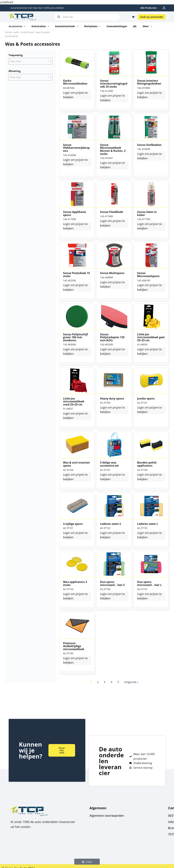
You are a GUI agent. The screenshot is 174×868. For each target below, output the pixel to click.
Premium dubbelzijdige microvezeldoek (74, 646)
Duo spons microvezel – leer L (149, 584)
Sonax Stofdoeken (149, 145)
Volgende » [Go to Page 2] (131, 682)
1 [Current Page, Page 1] (91, 682)
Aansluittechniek (67, 26)
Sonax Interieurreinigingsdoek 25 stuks (114, 84)
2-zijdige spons (73, 524)
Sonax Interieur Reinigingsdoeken (149, 82)
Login (67, 93)
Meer (148, 26)
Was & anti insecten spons (76, 464)
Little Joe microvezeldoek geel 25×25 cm (151, 337)
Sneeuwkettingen (117, 26)
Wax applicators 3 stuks (75, 584)
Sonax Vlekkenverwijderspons (76, 148)
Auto (16, 32)
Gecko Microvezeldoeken (75, 82)
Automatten (41, 26)
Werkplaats (93, 26)
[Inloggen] (164, 8)
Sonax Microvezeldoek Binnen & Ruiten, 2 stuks (113, 149)
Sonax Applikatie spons (75, 214)
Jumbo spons (146, 399)
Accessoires (18, 26)
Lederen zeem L (148, 524)
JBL (135, 26)
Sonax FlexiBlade (112, 212)
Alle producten (149, 8)
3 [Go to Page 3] (105, 682)
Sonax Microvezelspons (148, 275)
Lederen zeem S (111, 524)
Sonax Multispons (112, 273)
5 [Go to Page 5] (118, 682)
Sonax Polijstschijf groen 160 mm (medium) (75, 337)
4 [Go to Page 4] (111, 682)
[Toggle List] (50, 61)
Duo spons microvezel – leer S (112, 584)
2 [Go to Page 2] (98, 682)
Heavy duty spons (112, 399)
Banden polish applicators (147, 464)
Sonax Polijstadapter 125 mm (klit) (112, 337)
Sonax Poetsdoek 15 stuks (76, 275)
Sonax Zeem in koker (147, 214)
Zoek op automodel (152, 17)
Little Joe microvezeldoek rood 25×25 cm (74, 402)
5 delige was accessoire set (109, 464)
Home (8, 32)
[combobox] (28, 61)
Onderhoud (27, 32)
